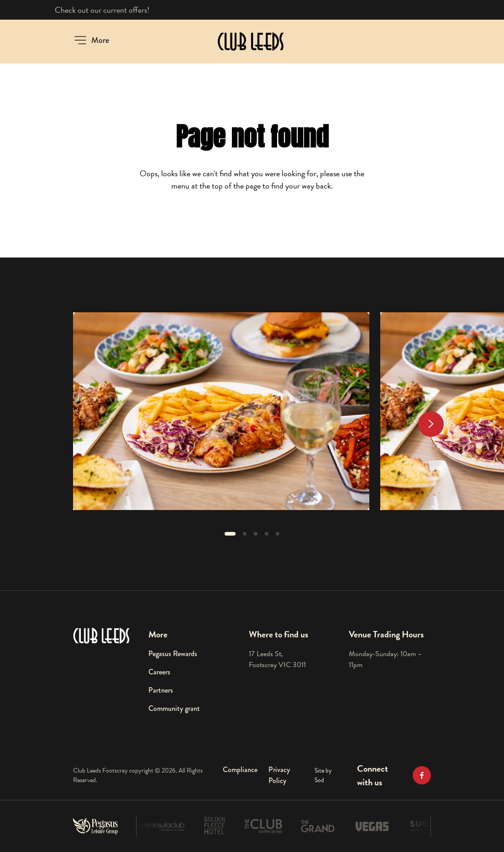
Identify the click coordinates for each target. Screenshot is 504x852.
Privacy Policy (279, 775)
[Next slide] (431, 424)
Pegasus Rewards (173, 654)
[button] (91, 40)
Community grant (174, 708)
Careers (159, 672)
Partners (161, 690)
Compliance (240, 770)
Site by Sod (323, 775)
